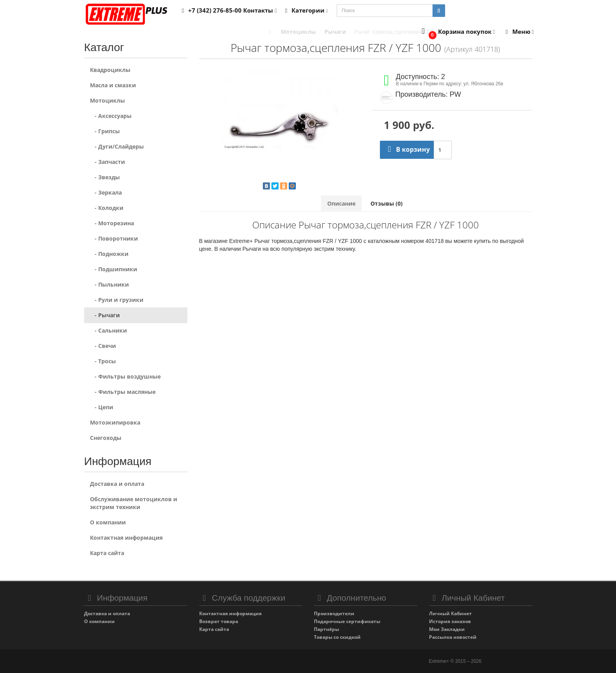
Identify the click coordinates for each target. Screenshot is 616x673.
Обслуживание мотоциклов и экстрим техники (134, 503)
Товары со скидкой (337, 637)
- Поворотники (114, 238)
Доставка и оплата (117, 484)
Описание (341, 203)
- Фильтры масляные (123, 392)
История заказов (450, 621)
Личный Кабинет (450, 613)
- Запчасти (107, 162)
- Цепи (102, 407)
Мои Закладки (447, 629)
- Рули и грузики (117, 300)
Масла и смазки (113, 85)
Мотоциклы (107, 100)
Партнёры (326, 629)
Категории (305, 10)
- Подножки (109, 254)
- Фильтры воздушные (125, 376)
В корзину (407, 149)
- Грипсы (105, 131)
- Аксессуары (111, 116)
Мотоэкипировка (115, 422)
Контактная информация (126, 538)
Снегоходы (106, 438)
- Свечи (103, 346)
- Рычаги (105, 315)
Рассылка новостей (453, 637)
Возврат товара (219, 621)
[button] (457, 32)
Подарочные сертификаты (347, 621)
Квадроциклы (110, 70)
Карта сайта (107, 553)
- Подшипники (114, 269)
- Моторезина (112, 223)
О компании (108, 522)
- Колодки (107, 208)
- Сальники (108, 330)
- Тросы (103, 361)
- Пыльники (109, 284)
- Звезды (105, 177)
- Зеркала (106, 192)
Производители (334, 613)
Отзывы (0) (387, 203)
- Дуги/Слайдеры (117, 146)
